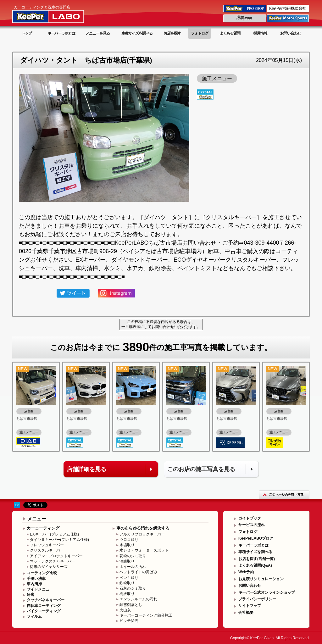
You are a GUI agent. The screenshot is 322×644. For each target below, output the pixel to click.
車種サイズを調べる (137, 33)
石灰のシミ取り (133, 588)
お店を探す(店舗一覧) (257, 559)
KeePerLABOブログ (256, 538)
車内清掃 (34, 584)
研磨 (31, 595)
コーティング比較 (42, 573)
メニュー (37, 519)
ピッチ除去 (129, 621)
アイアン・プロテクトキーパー (56, 556)
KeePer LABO (57, 14)
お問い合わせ (291, 33)
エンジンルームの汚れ (138, 599)
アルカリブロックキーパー (142, 534)
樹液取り (127, 594)
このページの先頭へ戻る (284, 494)
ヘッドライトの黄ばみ (138, 572)
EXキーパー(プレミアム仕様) (54, 534)
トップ (27, 33)
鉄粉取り (127, 583)
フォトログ (200, 33)
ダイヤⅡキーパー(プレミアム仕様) (59, 540)
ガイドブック (250, 518)
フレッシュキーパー (47, 545)
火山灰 (125, 610)
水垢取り (127, 545)
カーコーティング (43, 528)
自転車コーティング (44, 606)
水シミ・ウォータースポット (144, 550)
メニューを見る (98, 33)
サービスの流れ (252, 525)
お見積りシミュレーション (261, 579)
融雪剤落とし (131, 605)
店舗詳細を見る (86, 469)
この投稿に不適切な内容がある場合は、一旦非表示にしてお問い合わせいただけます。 (161, 324)
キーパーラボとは (61, 33)
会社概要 (246, 613)
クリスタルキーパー (47, 550)
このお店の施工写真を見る (201, 469)
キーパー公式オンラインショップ (267, 592)
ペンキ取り (129, 578)
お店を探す (172, 33)
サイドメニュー (40, 589)
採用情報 (260, 33)
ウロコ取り (129, 540)
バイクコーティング (44, 611)
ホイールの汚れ (133, 567)
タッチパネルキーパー (46, 600)
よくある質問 (230, 33)
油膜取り (127, 561)
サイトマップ (250, 606)
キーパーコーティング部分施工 (146, 615)
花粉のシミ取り (133, 556)
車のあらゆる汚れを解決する (143, 528)
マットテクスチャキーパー (53, 561)
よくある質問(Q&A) (255, 565)
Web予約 (246, 572)
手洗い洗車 (36, 579)
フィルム (34, 616)
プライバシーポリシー (257, 599)
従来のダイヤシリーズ (49, 567)
